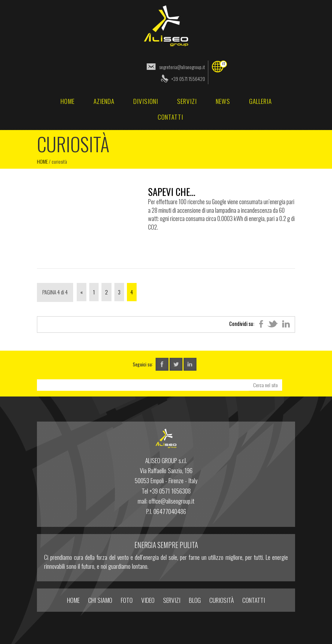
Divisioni (146, 101)
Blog (195, 600)
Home (42, 161)
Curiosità (222, 600)
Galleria (260, 101)
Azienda (104, 101)
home (68, 101)
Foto (127, 600)
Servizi (187, 101)
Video (148, 600)
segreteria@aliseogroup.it (182, 67)
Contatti (170, 117)
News (223, 101)
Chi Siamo (100, 600)
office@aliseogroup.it (172, 501)
